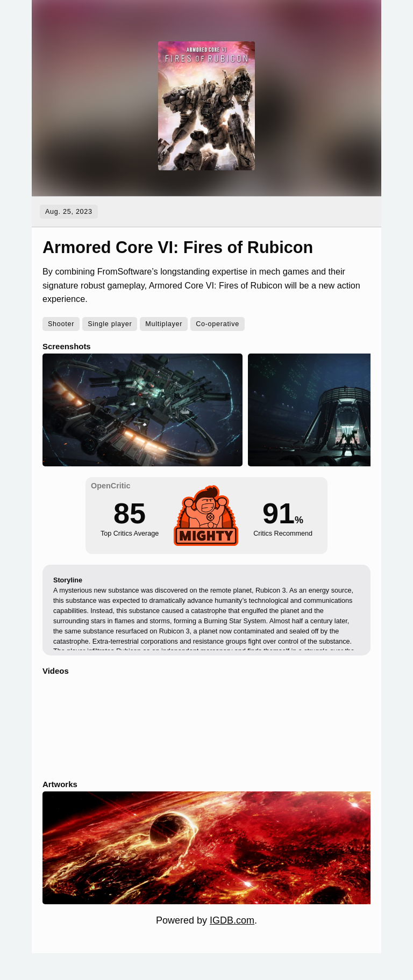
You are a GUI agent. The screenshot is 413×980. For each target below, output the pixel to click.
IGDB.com (232, 920)
